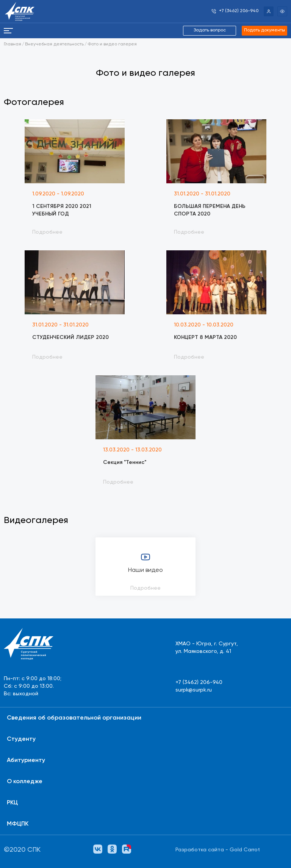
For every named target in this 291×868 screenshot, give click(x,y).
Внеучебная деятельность (54, 44)
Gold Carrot (245, 850)
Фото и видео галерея (112, 44)
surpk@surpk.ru (194, 690)
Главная (13, 44)
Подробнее (145, 588)
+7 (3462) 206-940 (199, 682)
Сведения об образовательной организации (74, 718)
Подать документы (264, 30)
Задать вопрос (210, 30)
